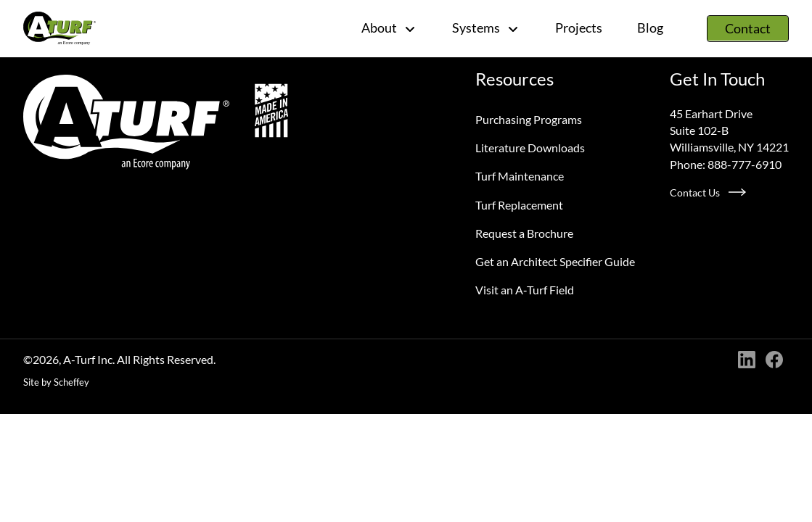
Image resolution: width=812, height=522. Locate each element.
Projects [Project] (579, 28)
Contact (748, 28)
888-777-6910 (745, 164)
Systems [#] (486, 28)
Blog (650, 28)
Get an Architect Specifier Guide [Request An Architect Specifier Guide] (555, 261)
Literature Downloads (530, 148)
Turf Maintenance (520, 176)
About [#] (389, 28)
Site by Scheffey (56, 382)
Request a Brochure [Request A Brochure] (524, 233)
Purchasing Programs (529, 119)
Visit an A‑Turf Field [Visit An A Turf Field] (525, 290)
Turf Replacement (519, 205)
